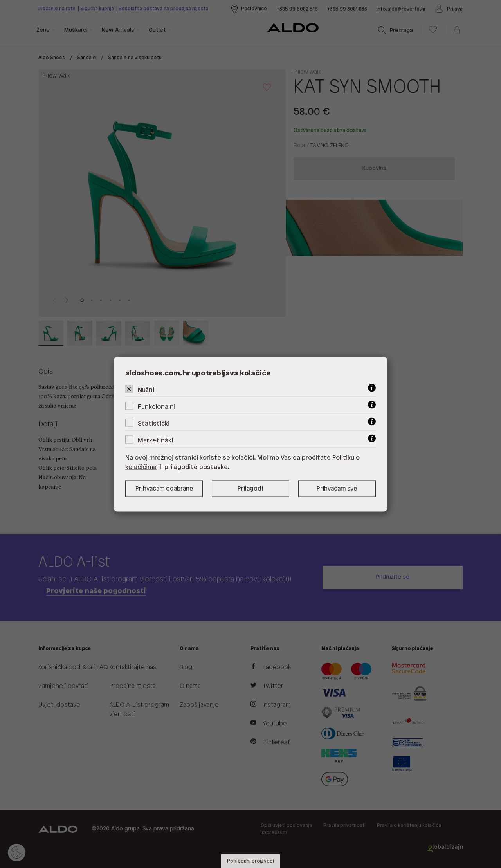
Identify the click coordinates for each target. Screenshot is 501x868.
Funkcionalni (157, 407)
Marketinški (155, 440)
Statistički (154, 423)
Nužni (146, 390)
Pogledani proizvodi (250, 861)
